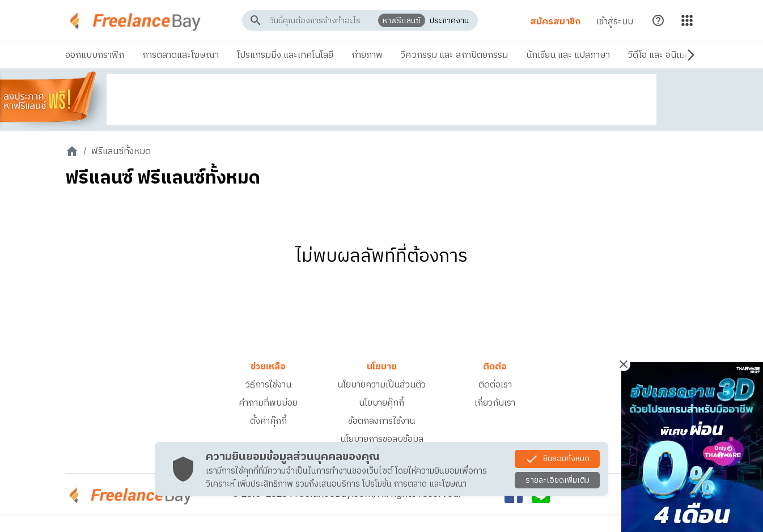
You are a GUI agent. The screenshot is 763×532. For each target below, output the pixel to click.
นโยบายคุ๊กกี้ (381, 403)
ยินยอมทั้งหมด (557, 459)
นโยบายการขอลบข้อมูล (382, 439)
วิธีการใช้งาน (268, 384)
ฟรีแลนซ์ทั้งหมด (121, 151)
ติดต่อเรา (495, 384)
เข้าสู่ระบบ (611, 21)
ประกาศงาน (448, 20)
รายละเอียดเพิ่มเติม (558, 480)
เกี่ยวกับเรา (495, 403)
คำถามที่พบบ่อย (268, 403)
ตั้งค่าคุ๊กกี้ (268, 421)
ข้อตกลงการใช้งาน (381, 421)
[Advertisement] (381, 100)
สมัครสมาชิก (552, 21)
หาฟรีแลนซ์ (400, 20)
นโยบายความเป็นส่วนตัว (381, 384)
